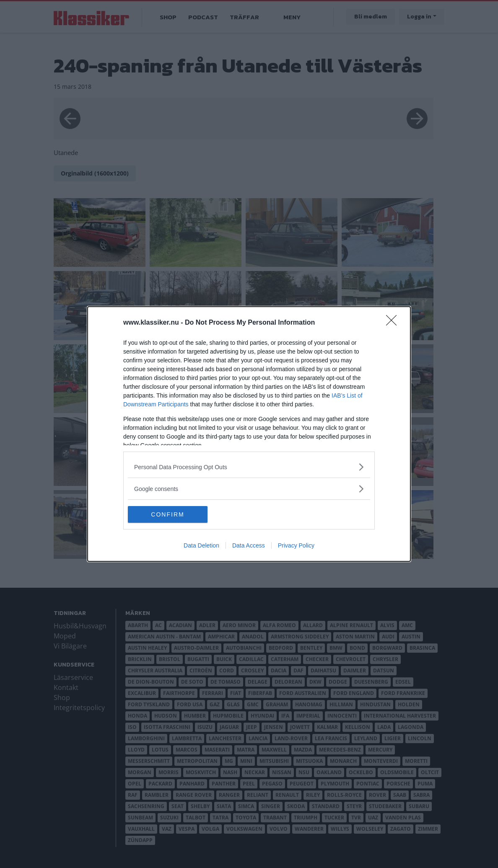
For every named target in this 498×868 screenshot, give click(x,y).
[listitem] (249, 467)
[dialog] (249, 434)
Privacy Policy (296, 545)
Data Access (249, 545)
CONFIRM (167, 514)
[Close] (394, 323)
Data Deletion (201, 545)
